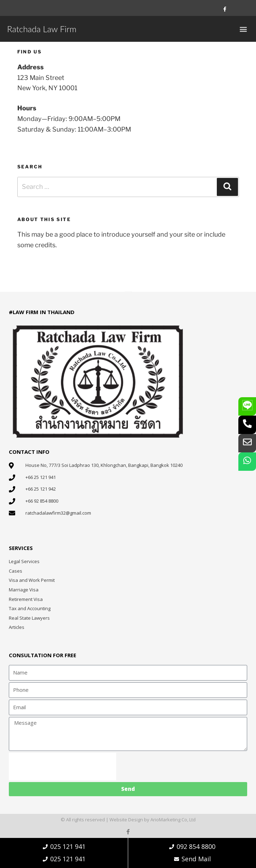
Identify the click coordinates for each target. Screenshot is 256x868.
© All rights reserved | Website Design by (106, 820)
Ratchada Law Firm (42, 29)
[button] (243, 29)
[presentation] (62, 766)
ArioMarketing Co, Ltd (173, 820)
